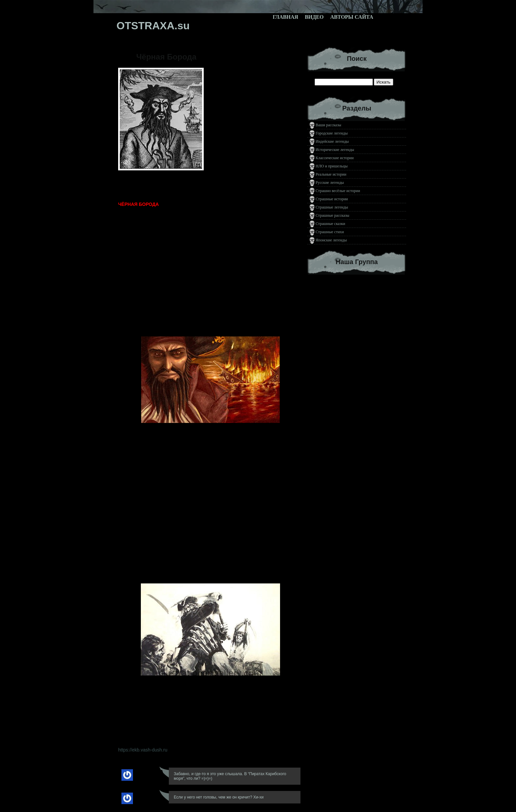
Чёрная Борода (166, 57)
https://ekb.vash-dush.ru (143, 750)
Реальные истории (331, 174)
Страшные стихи (330, 232)
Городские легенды (332, 133)
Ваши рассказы (328, 125)
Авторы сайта (352, 17)
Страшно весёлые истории (338, 191)
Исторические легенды (335, 150)
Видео (314, 17)
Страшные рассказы (332, 215)
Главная (285, 17)
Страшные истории (332, 199)
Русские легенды (330, 183)
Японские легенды (331, 240)
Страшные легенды (332, 207)
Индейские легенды (332, 141)
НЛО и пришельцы (332, 166)
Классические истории (335, 158)
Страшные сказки (330, 224)
